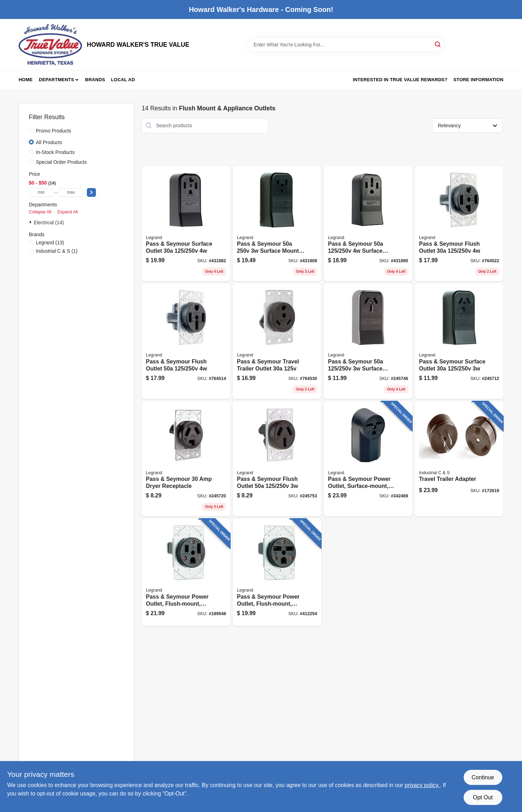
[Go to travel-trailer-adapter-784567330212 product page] (459, 459)
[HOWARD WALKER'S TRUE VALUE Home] (50, 45)
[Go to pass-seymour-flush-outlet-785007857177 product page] (277, 459)
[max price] (71, 192)
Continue (483, 777)
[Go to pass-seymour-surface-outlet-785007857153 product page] (186, 224)
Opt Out (483, 797)
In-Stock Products (55, 152)
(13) (50, 243)
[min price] (41, 192)
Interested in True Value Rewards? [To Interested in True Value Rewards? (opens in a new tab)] (400, 80)
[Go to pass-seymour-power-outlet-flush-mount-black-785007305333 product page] (277, 572)
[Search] (438, 44)
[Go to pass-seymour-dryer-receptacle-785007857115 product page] (186, 459)
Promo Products (53, 131)
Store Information (478, 80)
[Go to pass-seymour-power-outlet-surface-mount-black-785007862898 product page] (368, 459)
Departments (57, 80)
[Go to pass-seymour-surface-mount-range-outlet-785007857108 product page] (368, 341)
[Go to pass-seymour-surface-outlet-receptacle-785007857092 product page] (368, 224)
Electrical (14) (49, 223)
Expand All (67, 212)
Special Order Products (61, 162)
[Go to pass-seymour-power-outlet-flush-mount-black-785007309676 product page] (186, 572)
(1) (57, 251)
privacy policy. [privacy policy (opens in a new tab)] (422, 785)
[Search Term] (346, 45)
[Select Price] (91, 192)
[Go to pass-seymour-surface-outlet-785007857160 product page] (459, 341)
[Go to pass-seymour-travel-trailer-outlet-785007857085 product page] (277, 341)
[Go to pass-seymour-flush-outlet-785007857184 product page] (186, 341)
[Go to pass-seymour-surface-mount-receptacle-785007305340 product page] (277, 224)
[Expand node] (31, 222)
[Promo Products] (31, 130)
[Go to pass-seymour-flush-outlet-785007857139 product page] (459, 224)
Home (26, 80)
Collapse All (40, 212)
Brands (95, 80)
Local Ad (123, 80)
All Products (49, 142)
